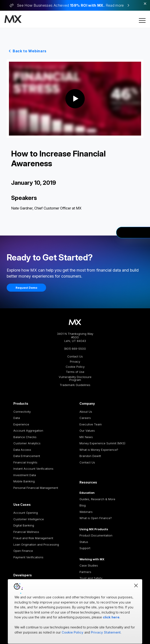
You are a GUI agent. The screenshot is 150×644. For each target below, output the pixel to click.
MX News (86, 437)
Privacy (75, 362)
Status (84, 542)
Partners (85, 572)
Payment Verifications (28, 557)
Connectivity (22, 412)
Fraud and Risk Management (33, 538)
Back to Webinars (30, 51)
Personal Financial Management (36, 488)
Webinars (86, 512)
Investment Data (25, 475)
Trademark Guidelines (75, 385)
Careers (85, 418)
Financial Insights (25, 462)
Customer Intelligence (29, 519)
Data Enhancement (27, 456)
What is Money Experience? (99, 450)
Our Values (87, 431)
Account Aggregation (28, 431)
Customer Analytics (27, 443)
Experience (21, 424)
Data (17, 418)
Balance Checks (25, 437)
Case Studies (89, 565)
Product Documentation (96, 535)
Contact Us (75, 357)
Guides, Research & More (97, 499)
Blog (83, 505)
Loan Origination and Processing (36, 544)
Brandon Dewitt (90, 456)
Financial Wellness (26, 532)
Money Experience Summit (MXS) (102, 443)
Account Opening (26, 513)
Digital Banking (24, 525)
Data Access (22, 450)
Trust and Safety (91, 578)
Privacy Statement (106, 632)
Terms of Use (75, 372)
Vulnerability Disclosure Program (75, 378)
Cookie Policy (75, 367)
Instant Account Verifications (33, 469)
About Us (86, 412)
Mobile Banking (24, 481)
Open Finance (23, 551)
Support (85, 548)
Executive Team (91, 424)
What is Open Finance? (96, 518)
